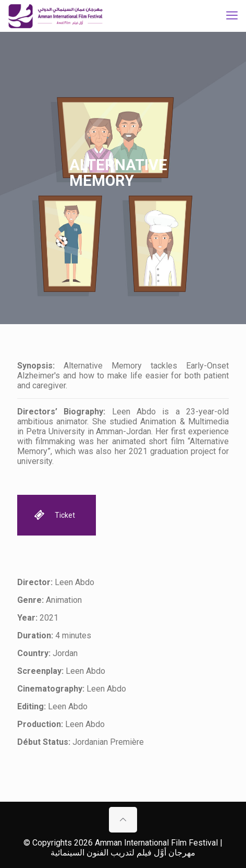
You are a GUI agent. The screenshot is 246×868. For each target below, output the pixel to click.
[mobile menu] (232, 16)
